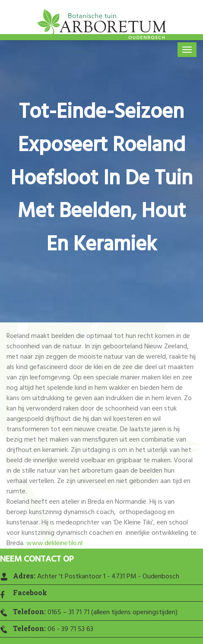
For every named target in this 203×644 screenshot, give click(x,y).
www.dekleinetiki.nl (54, 543)
